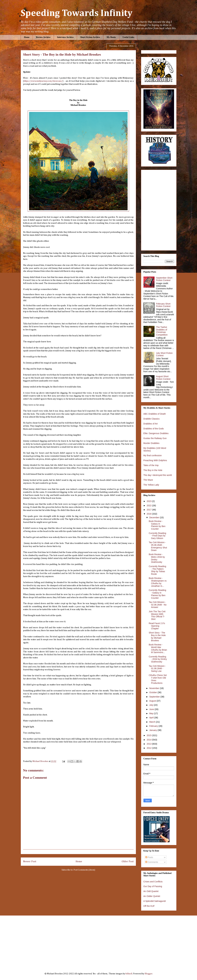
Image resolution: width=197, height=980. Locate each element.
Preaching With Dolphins (155, 460)
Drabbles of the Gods (154, 429)
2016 (149, 514)
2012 (149, 748)
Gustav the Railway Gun (155, 438)
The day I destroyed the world (158, 475)
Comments (152, 862)
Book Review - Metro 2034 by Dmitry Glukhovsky (157, 558)
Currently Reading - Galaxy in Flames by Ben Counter (157, 594)
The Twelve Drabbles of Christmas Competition (162, 331)
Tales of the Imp (151, 465)
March (153, 722)
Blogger (148, 974)
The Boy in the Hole (153, 470)
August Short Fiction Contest (163, 378)
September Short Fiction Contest (164, 279)
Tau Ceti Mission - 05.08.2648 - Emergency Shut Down (158, 546)
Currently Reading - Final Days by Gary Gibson (157, 536)
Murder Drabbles (151, 443)
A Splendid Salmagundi (155, 901)
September (155, 697)
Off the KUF (149, 906)
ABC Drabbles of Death (155, 414)
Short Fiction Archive (90, 37)
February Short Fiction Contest (163, 305)
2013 (149, 744)
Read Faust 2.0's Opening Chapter (157, 626)
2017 (149, 510)
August (153, 701)
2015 (149, 735)
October (153, 692)
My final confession (153, 455)
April (152, 718)
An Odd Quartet (151, 891)
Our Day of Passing (153, 886)
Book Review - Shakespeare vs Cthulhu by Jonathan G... (158, 582)
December (155, 517)
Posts (149, 857)
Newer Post (30, 862)
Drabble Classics (152, 419)
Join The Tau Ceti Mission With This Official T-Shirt (157, 615)
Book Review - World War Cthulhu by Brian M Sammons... (158, 648)
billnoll (129, 974)
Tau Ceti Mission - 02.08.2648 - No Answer (158, 605)
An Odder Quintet (152, 896)
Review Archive (43, 37)
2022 (149, 506)
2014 (149, 740)
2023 (149, 501)
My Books (111, 37)
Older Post (128, 862)
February (154, 726)
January (153, 730)
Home (27, 37)
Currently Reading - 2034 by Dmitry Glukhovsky (158, 659)
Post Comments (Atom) (84, 870)
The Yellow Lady (151, 485)
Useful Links (128, 37)
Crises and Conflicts (153, 882)
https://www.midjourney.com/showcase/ (43, 81)
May (152, 713)
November (155, 688)
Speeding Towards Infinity (76, 13)
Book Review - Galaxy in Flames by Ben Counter (157, 525)
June (152, 709)
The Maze (148, 480)
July (152, 705)
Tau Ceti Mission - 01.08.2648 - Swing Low (157, 669)
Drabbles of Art (151, 424)
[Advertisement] (99, 942)
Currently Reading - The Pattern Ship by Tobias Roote (157, 570)
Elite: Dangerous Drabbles (156, 433)
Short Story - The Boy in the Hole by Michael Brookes (157, 636)
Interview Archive (65, 37)
